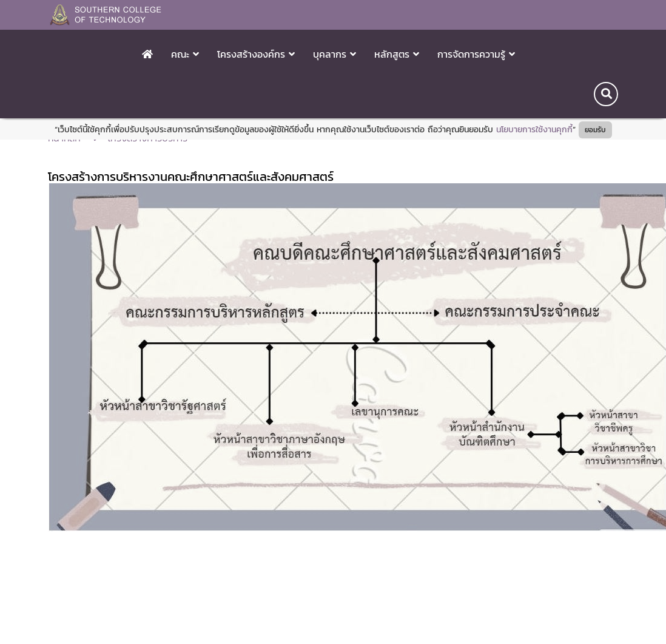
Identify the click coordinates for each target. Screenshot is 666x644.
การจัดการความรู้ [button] (476, 54)
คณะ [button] (185, 54)
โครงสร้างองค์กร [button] (256, 54)
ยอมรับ (595, 130)
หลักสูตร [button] (397, 54)
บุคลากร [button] (335, 54)
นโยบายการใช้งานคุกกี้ (534, 130)
